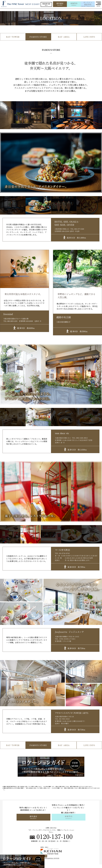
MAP (46, 4)
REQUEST (60, 4)
